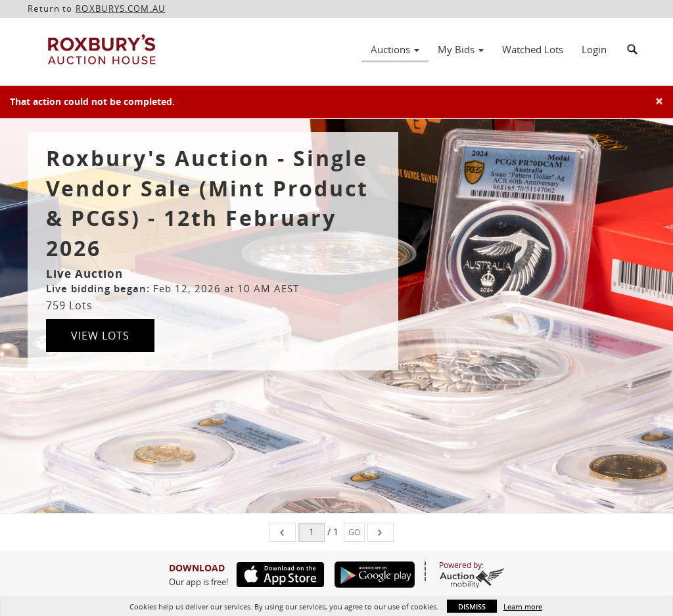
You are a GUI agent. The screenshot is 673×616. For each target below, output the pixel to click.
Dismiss (472, 606)
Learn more (523, 606)
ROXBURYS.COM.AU (121, 9)
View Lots (100, 336)
